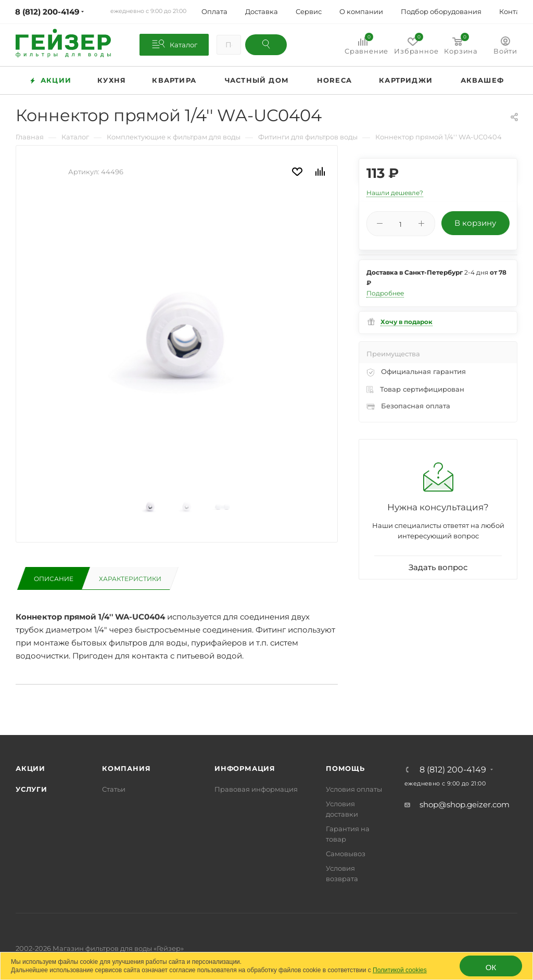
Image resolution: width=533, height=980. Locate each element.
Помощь (345, 768)
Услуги (31, 789)
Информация (245, 768)
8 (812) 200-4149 (453, 770)
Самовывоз (346, 854)
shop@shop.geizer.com (465, 804)
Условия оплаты (354, 789)
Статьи (114, 789)
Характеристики (130, 579)
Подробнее (385, 293)
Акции (30, 768)
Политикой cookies (400, 970)
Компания (126, 768)
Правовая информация (256, 789)
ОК (491, 967)
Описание (54, 579)
